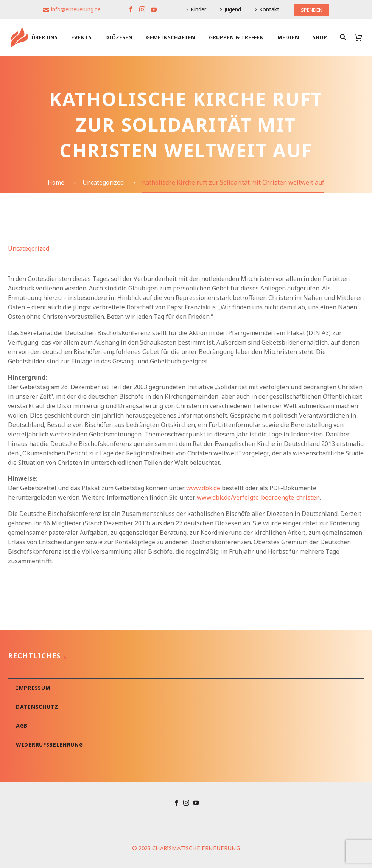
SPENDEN (312, 9)
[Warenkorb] (361, 37)
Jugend (232, 9)
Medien (288, 37)
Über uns (44, 37)
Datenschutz (37, 707)
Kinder (197, 9)
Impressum (33, 688)
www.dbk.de (203, 488)
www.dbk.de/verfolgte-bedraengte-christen (258, 497)
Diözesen (119, 37)
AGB (22, 726)
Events (81, 37)
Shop (320, 37)
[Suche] (342, 37)
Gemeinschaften (171, 37)
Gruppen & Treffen (236, 37)
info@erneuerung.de (75, 9)
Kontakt (268, 9)
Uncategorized (29, 248)
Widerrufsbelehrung (50, 745)
